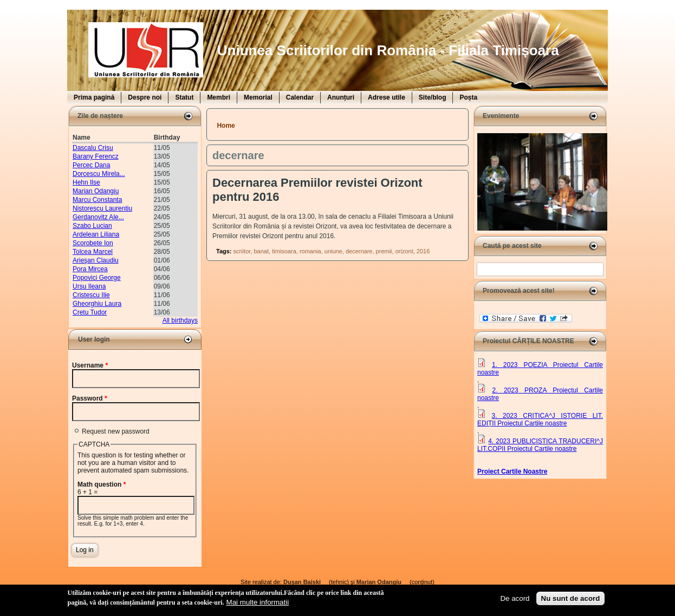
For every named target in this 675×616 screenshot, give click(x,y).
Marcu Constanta (97, 200)
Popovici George (97, 278)
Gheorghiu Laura (97, 304)
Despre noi (145, 97)
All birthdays (180, 320)
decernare (359, 251)
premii (384, 251)
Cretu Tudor (90, 312)
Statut (184, 97)
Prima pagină (94, 97)
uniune (333, 251)
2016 (423, 251)
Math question (102, 484)
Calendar (300, 97)
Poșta (468, 97)
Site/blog (433, 97)
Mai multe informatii (258, 602)
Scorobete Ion (93, 243)
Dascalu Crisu (93, 148)
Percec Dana (91, 165)
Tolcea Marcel (93, 252)
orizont (404, 251)
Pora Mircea (90, 269)
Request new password (116, 431)
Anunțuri (341, 97)
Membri (219, 97)
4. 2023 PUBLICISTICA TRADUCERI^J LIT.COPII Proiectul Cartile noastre (540, 445)
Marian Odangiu (96, 191)
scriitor (242, 251)
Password (90, 398)
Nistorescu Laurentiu (102, 208)
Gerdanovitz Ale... (98, 217)
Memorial (258, 97)
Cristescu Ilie (91, 295)
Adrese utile (387, 97)
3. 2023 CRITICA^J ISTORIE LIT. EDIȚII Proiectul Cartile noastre (540, 420)
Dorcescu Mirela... (99, 174)
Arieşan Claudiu (96, 260)
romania (310, 251)
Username (90, 365)
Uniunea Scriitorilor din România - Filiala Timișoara (388, 50)
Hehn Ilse (86, 182)
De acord (515, 598)
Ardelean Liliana (96, 234)
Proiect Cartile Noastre (512, 471)
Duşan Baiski (305, 582)
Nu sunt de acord (571, 598)
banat (261, 251)
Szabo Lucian (92, 226)
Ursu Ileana (89, 286)
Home (226, 126)
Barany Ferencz (96, 156)
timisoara (284, 251)
